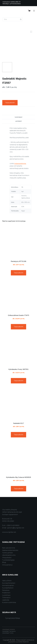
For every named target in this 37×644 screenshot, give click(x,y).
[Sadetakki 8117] (18, 404)
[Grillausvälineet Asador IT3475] (18, 296)
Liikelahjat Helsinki (8, 629)
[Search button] (21, 19)
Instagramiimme (20, 164)
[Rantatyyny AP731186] (18, 242)
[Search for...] (11, 19)
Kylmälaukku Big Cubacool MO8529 (18, 477)
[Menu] (34, 11)
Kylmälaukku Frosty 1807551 (18, 369)
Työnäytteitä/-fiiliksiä (12, 618)
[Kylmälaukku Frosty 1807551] (18, 350)
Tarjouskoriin (10, 103)
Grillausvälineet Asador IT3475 (18, 315)
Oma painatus (7, 565)
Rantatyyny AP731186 (18, 261)
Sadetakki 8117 (18, 423)
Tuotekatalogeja (8, 560)
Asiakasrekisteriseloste (10, 550)
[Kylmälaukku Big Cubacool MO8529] (18, 458)
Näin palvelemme (9, 548)
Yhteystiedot (7, 558)
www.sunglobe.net (9, 532)
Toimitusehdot (8, 553)
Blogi (4, 562)
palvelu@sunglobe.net (16, 528)
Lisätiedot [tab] (18, 121)
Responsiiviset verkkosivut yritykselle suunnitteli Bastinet (21, 641)
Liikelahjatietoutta (9, 555)
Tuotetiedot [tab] (19, 117)
